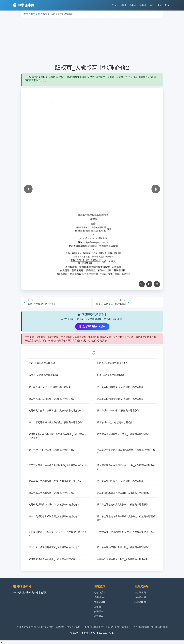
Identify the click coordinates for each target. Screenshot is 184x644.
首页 (114, 5)
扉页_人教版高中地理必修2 (42, 363)
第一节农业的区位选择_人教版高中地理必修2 (52, 450)
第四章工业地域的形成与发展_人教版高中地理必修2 (55, 481)
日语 (159, 5)
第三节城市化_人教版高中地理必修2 (115, 422)
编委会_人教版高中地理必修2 (44, 375)
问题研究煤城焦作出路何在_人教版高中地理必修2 (54, 505)
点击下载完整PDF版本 (92, 326)
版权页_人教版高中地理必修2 (112, 363)
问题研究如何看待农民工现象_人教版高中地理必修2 (55, 411)
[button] (28, 189)
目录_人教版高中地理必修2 (111, 375)
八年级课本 (100, 597)
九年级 (143, 5)
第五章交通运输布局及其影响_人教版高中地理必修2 (123, 505)
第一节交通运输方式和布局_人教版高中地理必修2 (54, 516)
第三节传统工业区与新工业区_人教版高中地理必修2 (123, 493)
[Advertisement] (92, 41)
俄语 (167, 5)
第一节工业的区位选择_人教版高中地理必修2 (120, 481)
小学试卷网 (140, 597)
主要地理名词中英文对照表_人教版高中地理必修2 (122, 559)
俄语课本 (99, 616)
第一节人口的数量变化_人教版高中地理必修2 (120, 387)
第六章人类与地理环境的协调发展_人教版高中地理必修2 (126, 532)
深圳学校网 (140, 593)
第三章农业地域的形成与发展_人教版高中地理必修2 (123, 434)
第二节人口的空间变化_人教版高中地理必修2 (52, 399)
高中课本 (35, 14)
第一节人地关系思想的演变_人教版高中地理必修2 (54, 547)
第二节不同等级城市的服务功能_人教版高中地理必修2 (56, 422)
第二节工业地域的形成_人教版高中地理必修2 (52, 493)
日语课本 (99, 612)
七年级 (123, 5)
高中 (151, 5)
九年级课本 (100, 602)
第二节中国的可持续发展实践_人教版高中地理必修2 (123, 547)
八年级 (132, 5)
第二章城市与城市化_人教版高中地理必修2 (119, 411)
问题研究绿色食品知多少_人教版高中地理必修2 (53, 559)
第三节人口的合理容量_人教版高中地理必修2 (120, 399)
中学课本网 (24, 5)
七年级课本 (100, 593)
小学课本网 (140, 602)
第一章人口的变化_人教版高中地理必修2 (49, 387)
